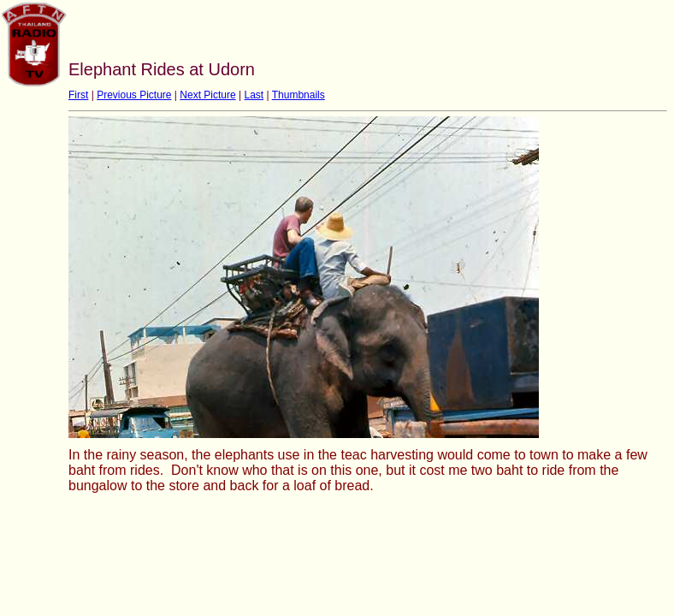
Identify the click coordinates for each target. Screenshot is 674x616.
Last (254, 95)
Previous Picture (134, 95)
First (78, 95)
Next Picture (207, 95)
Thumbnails (299, 95)
